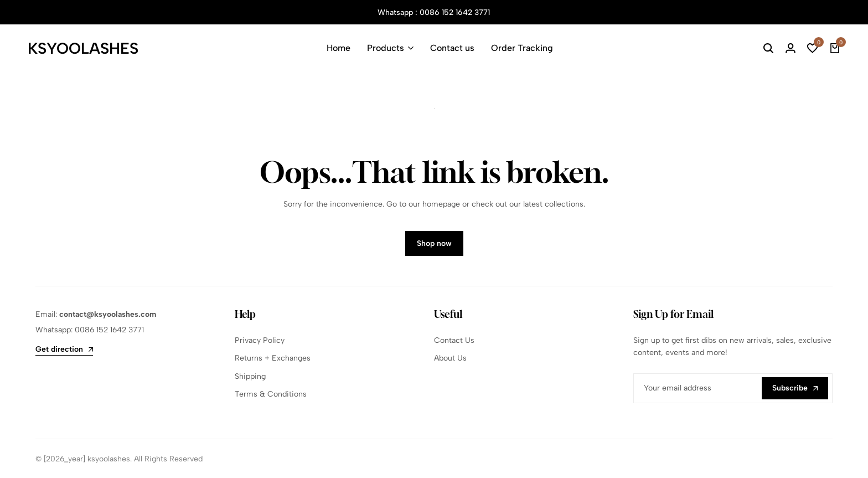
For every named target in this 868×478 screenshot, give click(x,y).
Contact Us (454, 340)
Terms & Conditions (271, 394)
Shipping (250, 376)
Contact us (452, 48)
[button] (813, 48)
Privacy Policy (260, 340)
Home (339, 48)
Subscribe (795, 388)
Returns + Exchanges (273, 358)
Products (386, 48)
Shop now (434, 243)
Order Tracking (522, 48)
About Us (450, 358)
